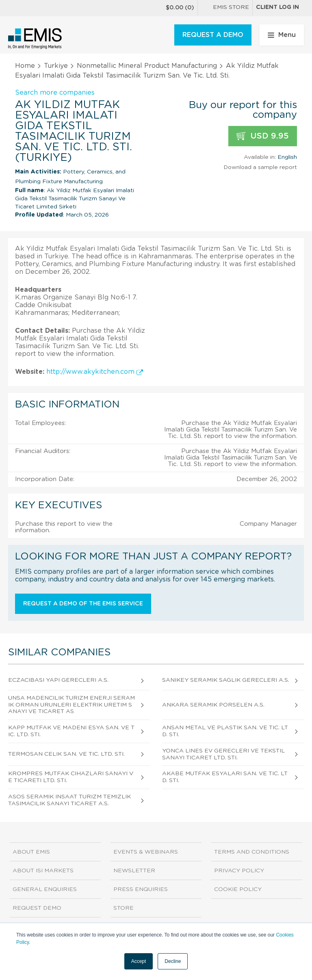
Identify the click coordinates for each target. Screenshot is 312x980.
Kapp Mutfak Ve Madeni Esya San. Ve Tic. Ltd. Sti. (71, 731)
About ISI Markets (43, 871)
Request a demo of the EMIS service (83, 604)
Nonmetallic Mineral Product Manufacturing (147, 66)
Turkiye (56, 66)
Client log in (277, 7)
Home (25, 66)
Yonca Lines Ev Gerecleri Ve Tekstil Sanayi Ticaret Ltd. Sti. (223, 754)
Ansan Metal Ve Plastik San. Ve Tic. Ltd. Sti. (225, 731)
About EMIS (31, 852)
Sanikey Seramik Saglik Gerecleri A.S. (226, 680)
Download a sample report (260, 167)
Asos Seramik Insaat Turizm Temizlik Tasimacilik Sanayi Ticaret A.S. (69, 800)
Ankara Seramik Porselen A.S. (213, 705)
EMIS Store (225, 8)
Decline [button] (173, 961)
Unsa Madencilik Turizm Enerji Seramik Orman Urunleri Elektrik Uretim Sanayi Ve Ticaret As (71, 705)
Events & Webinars (146, 852)
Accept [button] (139, 961)
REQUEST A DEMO (213, 35)
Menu (282, 35)
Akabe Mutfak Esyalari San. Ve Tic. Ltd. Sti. (225, 777)
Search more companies (55, 93)
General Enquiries (45, 889)
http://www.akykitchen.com (95, 372)
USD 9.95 (263, 136)
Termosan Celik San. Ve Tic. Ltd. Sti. (66, 754)
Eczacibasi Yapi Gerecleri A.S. (58, 680)
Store (123, 908)
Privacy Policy (239, 871)
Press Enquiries (141, 889)
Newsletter (134, 871)
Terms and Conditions (252, 852)
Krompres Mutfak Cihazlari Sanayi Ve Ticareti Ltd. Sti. (71, 777)
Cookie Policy (238, 889)
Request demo (37, 908)
